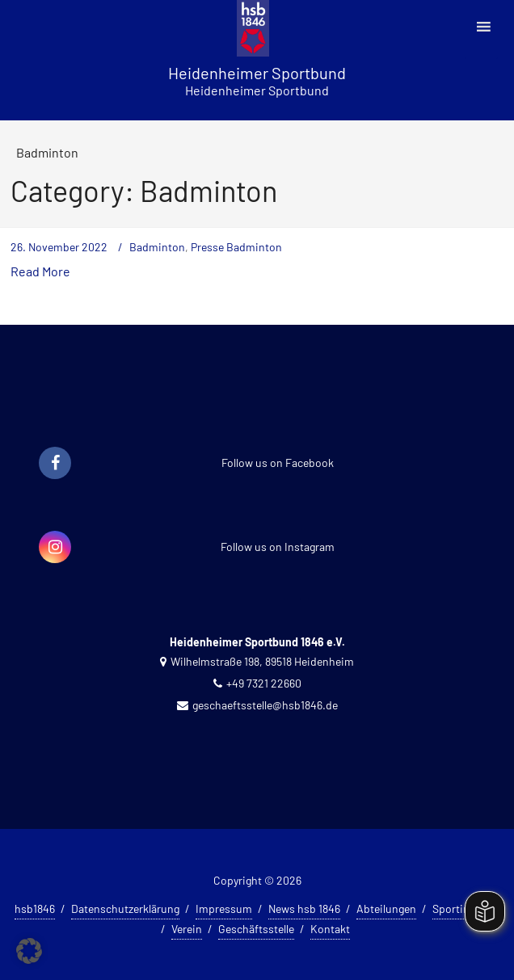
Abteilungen (386, 908)
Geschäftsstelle (256, 929)
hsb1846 (35, 908)
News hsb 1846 (304, 908)
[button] (29, 951)
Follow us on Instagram (278, 547)
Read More (40, 271)
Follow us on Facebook (278, 463)
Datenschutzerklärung (125, 908)
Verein (187, 929)
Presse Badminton (236, 247)
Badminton (157, 247)
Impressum (224, 908)
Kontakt (330, 929)
